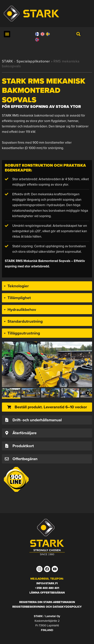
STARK (7, 61)
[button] (7, 34)
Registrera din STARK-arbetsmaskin (47, 602)
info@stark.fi (47, 583)
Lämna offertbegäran (47, 593)
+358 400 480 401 (47, 588)
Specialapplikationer (33, 61)
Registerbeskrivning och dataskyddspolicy (47, 607)
